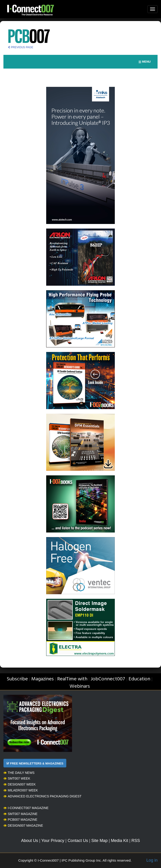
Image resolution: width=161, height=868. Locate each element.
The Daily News (19, 773)
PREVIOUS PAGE (21, 47)
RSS (136, 841)
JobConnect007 (108, 679)
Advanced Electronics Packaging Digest (42, 796)
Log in (152, 860)
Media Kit (119, 841)
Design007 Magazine (23, 825)
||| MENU (145, 62)
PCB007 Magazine (20, 820)
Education (139, 679)
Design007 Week (20, 784)
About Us (30, 841)
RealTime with (72, 679)
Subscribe (17, 679)
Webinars (80, 686)
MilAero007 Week (21, 790)
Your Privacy (53, 841)
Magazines (43, 679)
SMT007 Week (17, 778)
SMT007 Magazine (20, 814)
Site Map (99, 841)
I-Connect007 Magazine (26, 808)
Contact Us (78, 841)
